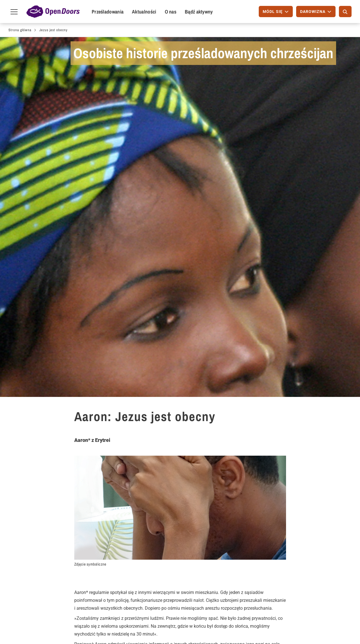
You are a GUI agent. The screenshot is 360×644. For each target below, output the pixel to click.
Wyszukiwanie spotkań (107, 540)
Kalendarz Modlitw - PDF (227, 531)
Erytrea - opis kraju (52, 451)
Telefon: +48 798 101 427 (295, 547)
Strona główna (20, 30)
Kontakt (271, 517)
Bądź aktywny (199, 12)
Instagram (304, 628)
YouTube (322, 628)
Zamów (152, 517)
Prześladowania (108, 12)
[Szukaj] (345, 12)
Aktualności (144, 12)
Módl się (33, 531)
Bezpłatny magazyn (163, 531)
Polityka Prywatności (291, 565)
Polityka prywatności (190, 629)
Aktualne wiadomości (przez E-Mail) (165, 544)
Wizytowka (158, 629)
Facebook (269, 628)
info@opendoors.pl (289, 556)
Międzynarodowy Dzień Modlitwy (226, 544)
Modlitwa (158, 459)
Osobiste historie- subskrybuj (284, 442)
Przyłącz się (36, 549)
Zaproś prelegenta (102, 531)
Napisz (31, 540)
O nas (171, 12)
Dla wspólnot (98, 517)
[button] (144, 495)
